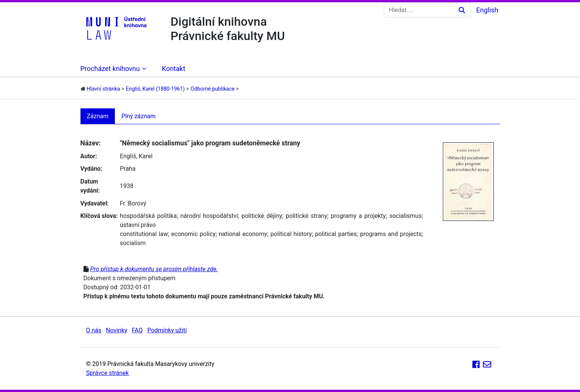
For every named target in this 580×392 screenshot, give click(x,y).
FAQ (137, 330)
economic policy (193, 234)
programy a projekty (358, 216)
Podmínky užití (167, 330)
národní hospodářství (209, 216)
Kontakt (173, 69)
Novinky (117, 330)
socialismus (405, 216)
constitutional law (144, 234)
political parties (336, 234)
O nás (94, 330)
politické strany (306, 216)
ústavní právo (138, 225)
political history (291, 234)
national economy (243, 234)
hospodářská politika (148, 216)
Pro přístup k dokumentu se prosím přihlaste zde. (154, 269)
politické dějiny (262, 216)
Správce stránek (107, 373)
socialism (133, 243)
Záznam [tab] (98, 116)
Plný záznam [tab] (138, 116)
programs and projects (391, 234)
